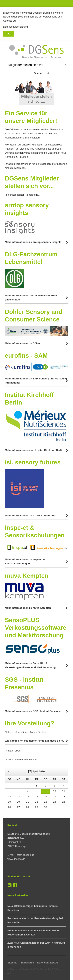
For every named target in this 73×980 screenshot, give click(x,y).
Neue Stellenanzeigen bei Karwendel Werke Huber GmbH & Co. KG (33, 933)
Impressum (27, 963)
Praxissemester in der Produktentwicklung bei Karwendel (35, 920)
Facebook (15, 885)
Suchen (48, 73)
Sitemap (12, 963)
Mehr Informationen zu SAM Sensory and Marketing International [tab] (36, 381)
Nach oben (14, 751)
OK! (9, 34)
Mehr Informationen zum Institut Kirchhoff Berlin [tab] (34, 450)
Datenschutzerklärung (15, 27)
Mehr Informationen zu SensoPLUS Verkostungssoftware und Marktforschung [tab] (30, 665)
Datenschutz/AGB (48, 963)
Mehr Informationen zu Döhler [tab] (23, 343)
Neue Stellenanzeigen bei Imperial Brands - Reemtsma (33, 908)
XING (10, 885)
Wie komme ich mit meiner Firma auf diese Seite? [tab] (35, 741)
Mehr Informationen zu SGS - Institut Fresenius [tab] (33, 711)
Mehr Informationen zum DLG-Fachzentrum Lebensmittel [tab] (31, 298)
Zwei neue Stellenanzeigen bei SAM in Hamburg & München (36, 945)
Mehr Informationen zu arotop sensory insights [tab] (33, 242)
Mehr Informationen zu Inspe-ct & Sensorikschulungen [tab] (25, 561)
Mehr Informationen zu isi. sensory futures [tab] (30, 515)
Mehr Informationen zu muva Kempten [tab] (28, 608)
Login (25, 73)
